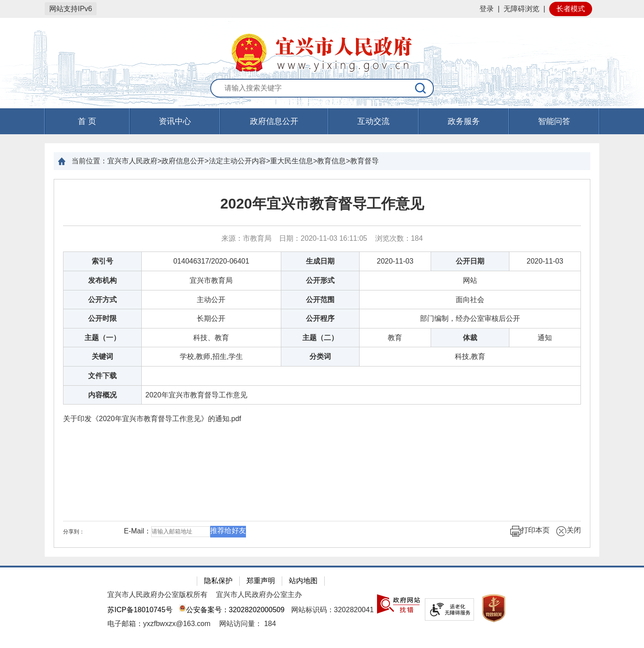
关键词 (102, 356)
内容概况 (102, 395)
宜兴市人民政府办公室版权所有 (157, 595)
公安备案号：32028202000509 (232, 610)
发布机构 (102, 280)
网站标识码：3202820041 (333, 610)
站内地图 (303, 581)
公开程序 (320, 318)
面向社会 (470, 300)
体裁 (470, 338)
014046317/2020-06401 (211, 261)
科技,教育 (470, 356)
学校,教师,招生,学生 (211, 356)
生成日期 (320, 261)
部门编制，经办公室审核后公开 (470, 318)
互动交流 (373, 121)
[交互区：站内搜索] (322, 89)
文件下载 (102, 376)
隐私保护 (218, 581)
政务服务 (464, 121)
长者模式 (571, 9)
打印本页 (530, 531)
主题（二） (320, 338)
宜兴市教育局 (211, 280)
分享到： (74, 532)
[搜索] (421, 88)
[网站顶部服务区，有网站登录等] (322, 9)
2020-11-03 (395, 261)
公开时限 (102, 318)
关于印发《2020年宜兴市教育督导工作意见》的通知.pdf (152, 419)
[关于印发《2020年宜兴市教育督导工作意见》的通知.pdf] (322, 419)
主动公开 (211, 300)
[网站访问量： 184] (248, 624)
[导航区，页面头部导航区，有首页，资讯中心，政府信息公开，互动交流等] (322, 121)
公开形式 (320, 280)
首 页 (87, 121)
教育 (395, 338)
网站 (470, 280)
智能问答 (554, 121)
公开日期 (470, 261)
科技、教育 (211, 338)
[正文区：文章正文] (322, 363)
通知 (545, 338)
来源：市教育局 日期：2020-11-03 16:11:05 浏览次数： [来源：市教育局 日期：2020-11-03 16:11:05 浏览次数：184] (322, 238)
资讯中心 (175, 121)
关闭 (568, 531)
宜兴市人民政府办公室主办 (259, 595)
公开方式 (102, 300)
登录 (487, 9)
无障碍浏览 (521, 9)
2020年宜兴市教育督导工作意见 (322, 204)
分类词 (320, 356)
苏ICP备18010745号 (140, 610)
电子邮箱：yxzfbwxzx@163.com (159, 624)
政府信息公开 (274, 121)
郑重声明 (261, 581)
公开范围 (320, 300)
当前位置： (89, 161)
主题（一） (102, 338)
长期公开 (211, 318)
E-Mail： (138, 531)
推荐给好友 (228, 531)
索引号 (102, 261)
